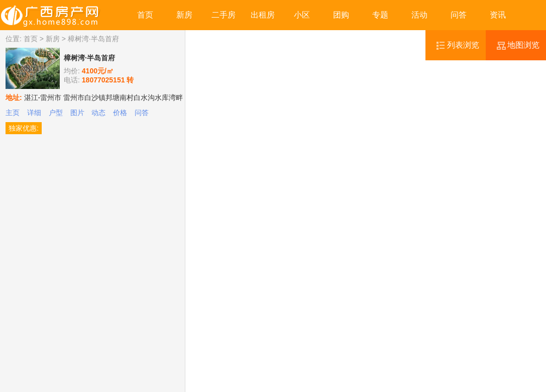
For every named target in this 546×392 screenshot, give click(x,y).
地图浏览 (523, 45)
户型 (56, 113)
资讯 (498, 15)
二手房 (224, 15)
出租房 (263, 15)
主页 (13, 113)
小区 (302, 15)
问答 (459, 15)
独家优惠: (24, 128)
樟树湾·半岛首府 (89, 58)
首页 (145, 15)
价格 (120, 113)
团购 (341, 15)
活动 (419, 15)
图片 (77, 113)
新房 (184, 15)
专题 (380, 15)
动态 (98, 113)
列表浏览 (463, 45)
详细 (34, 113)
